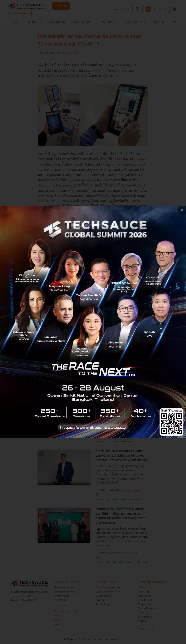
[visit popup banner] (93, 322)
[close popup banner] (182, 210)
